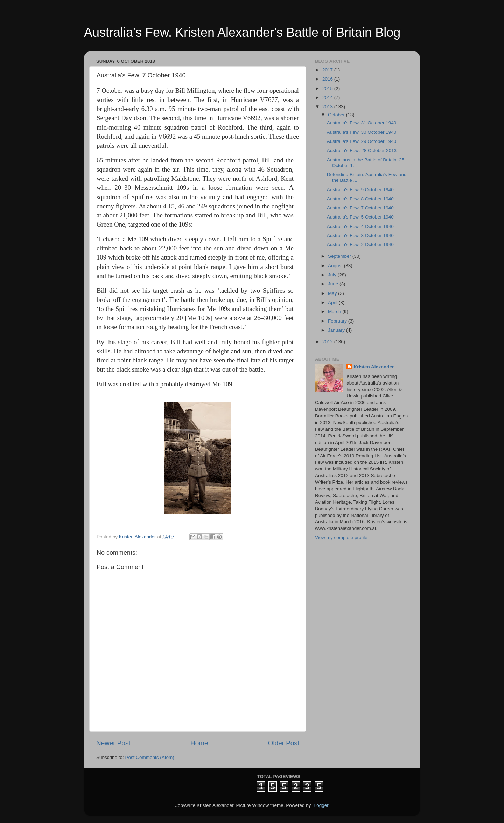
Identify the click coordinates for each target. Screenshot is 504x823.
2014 (328, 98)
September (340, 256)
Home (199, 743)
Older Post (284, 743)
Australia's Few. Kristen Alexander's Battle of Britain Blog (242, 32)
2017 (328, 70)
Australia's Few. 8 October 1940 (360, 199)
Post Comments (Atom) (150, 757)
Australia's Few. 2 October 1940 (360, 245)
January (337, 330)
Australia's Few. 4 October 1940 (360, 226)
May (333, 293)
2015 (328, 88)
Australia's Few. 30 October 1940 (362, 132)
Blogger (320, 805)
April (333, 302)
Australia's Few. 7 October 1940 (360, 208)
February (338, 321)
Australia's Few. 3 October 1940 (360, 236)
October (337, 115)
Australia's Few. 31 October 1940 (362, 123)
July (333, 275)
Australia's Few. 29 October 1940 (362, 141)
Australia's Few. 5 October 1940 (360, 217)
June (334, 284)
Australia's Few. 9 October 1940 (360, 190)
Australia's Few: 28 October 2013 (362, 150)
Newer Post (113, 743)
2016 (328, 79)
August (336, 266)
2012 (328, 342)
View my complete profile (341, 537)
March (335, 312)
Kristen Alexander (374, 367)
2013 (328, 107)
